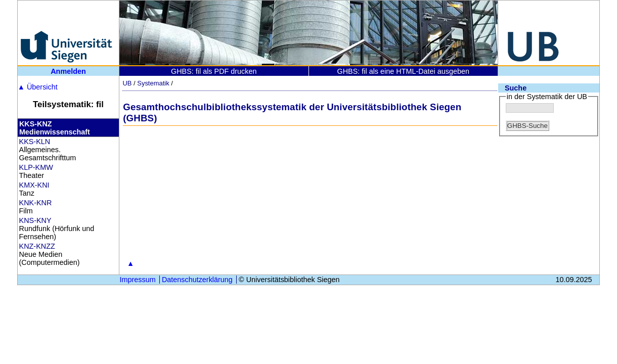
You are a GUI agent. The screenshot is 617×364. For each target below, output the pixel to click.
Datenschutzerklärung (197, 280)
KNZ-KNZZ (37, 246)
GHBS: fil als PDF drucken (214, 71)
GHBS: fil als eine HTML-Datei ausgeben (403, 71)
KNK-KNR (36, 203)
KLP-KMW (36, 167)
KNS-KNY (35, 220)
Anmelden (68, 71)
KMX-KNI (34, 185)
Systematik (153, 83)
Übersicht (38, 87)
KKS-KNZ (36, 124)
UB (127, 83)
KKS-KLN (35, 142)
